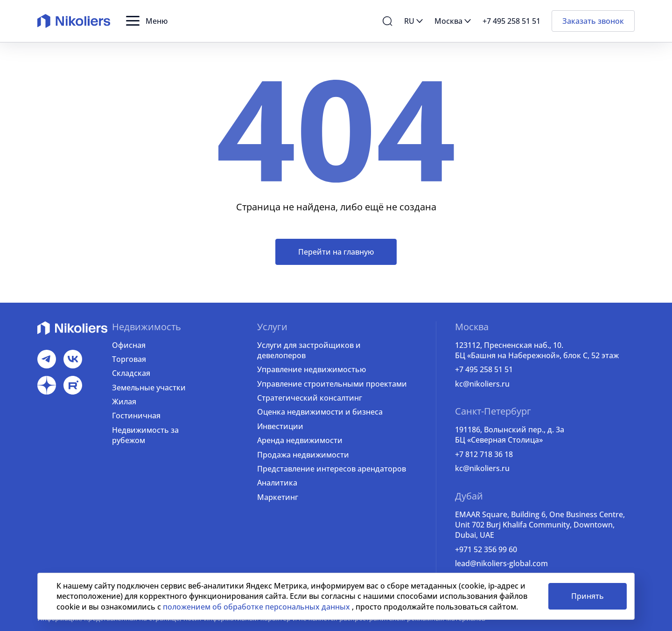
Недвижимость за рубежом (145, 435)
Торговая (129, 359)
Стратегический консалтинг (310, 398)
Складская (131, 373)
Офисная (129, 345)
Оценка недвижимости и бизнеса (320, 412)
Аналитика (277, 483)
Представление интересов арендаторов (332, 469)
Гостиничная (136, 416)
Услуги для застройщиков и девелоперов (309, 350)
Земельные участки (149, 388)
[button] (147, 21)
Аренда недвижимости (300, 440)
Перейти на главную (336, 252)
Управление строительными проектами (332, 384)
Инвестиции (280, 426)
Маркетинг (278, 497)
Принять (588, 596)
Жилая (124, 402)
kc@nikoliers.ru (482, 384)
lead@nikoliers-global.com (501, 563)
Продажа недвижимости (303, 455)
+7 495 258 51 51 (484, 369)
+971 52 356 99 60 (486, 549)
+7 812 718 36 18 (484, 454)
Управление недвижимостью (311, 369)
